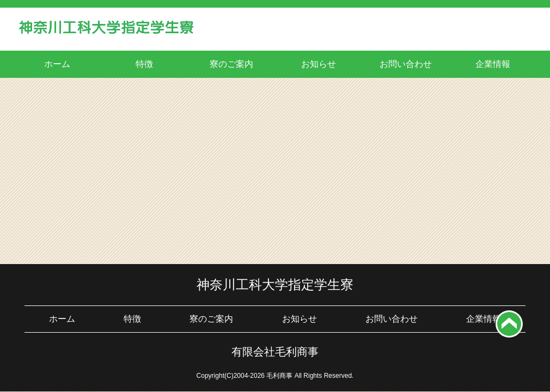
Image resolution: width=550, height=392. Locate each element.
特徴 (144, 64)
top (509, 324)
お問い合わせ (406, 64)
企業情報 (493, 64)
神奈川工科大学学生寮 (106, 30)
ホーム (57, 64)
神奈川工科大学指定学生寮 (275, 284)
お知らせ (319, 64)
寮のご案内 (231, 64)
